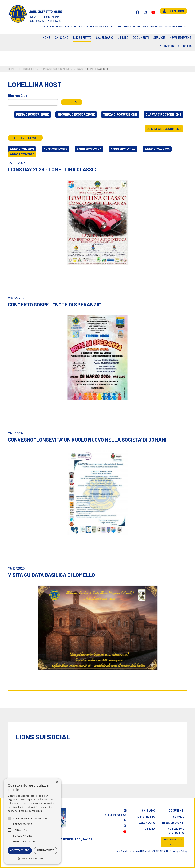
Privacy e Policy (179, 851)
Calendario (147, 823)
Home (46, 37)
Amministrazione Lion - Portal (168, 26)
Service (159, 37)
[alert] (32, 821)
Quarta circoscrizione (163, 114)
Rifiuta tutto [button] (45, 850)
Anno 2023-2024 (123, 149)
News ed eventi (181, 37)
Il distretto (82, 37)
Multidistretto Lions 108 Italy (96, 26)
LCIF (74, 26)
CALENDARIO (105, 37)
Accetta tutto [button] (20, 850)
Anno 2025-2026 (22, 154)
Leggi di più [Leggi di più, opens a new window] (36, 811)
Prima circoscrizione (33, 114)
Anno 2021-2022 (55, 149)
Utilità (123, 37)
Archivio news (25, 138)
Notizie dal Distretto (176, 46)
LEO (119, 26)
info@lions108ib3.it (115, 813)
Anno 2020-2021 (22, 149)
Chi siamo (62, 37)
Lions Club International (54, 26)
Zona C (78, 69)
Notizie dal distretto (176, 831)
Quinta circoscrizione (55, 69)
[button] (32, 858)
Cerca (72, 102)
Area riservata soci (173, 842)
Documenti (141, 37)
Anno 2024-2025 (157, 149)
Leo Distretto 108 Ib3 (135, 26)
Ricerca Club (18, 96)
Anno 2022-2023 (89, 149)
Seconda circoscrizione (76, 114)
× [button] (57, 782)
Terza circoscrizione (120, 114)
